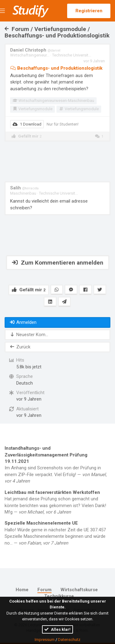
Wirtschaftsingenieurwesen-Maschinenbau (53, 101)
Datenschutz (69, 640)
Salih (24, 188)
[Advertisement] (58, 161)
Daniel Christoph (35, 50)
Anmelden (23, 322)
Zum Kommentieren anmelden (58, 263)
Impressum (45, 640)
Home (22, 590)
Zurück (20, 347)
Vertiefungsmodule (33, 109)
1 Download (27, 124)
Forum (44, 590)
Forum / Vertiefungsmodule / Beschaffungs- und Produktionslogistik (57, 32)
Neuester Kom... (29, 335)
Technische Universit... (72, 55)
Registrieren (89, 11)
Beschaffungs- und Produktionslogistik (56, 68)
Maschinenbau (23, 193)
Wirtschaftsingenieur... (30, 55)
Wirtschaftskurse (79, 590)
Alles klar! (57, 629)
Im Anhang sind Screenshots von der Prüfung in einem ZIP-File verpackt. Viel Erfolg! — (57, 464)
